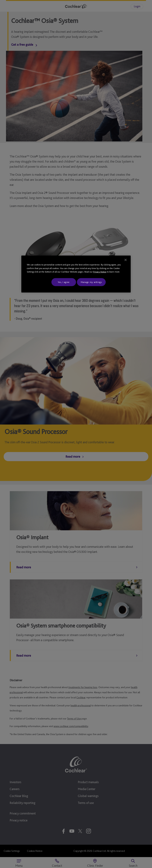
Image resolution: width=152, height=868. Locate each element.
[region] (76, 274)
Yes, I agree (64, 282)
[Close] (126, 260)
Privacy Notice (100, 272)
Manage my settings (91, 282)
